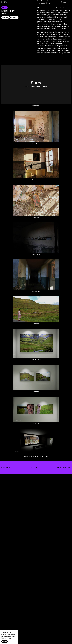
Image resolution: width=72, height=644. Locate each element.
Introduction (42, 1)
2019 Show (33, 468)
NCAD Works (5, 2)
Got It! (5, 642)
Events (48, 3)
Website (5, 18)
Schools (50, 1)
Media (4, 8)
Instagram (14, 18)
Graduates (41, 3)
